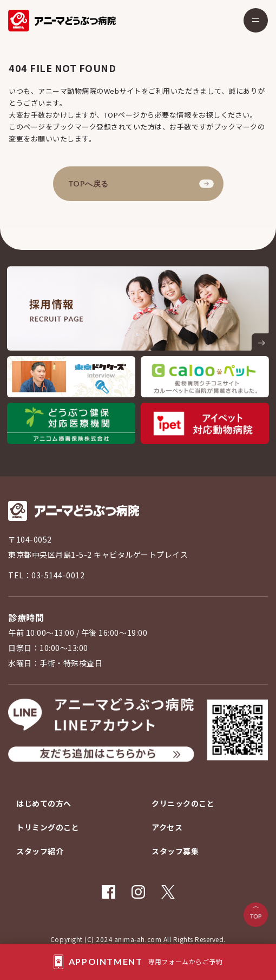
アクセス (167, 827)
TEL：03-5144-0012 (46, 575)
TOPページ (122, 115)
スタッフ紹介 (40, 851)
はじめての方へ (44, 803)
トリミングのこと (48, 827)
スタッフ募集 (175, 851)
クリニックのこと (183, 803)
